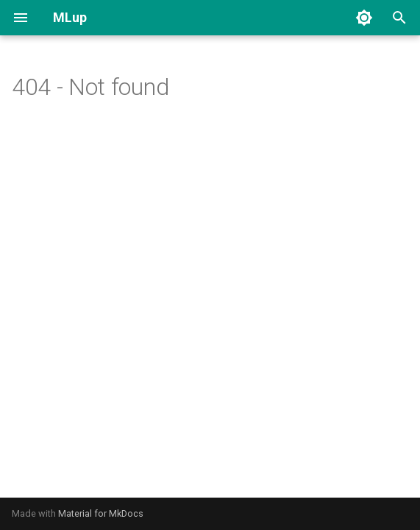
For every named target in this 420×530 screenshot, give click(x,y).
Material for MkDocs (101, 513)
